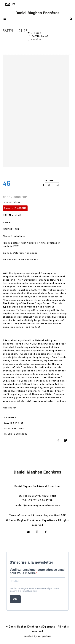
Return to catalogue (16, 434)
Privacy (37, 515)
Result (38, 33)
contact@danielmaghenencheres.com (37, 505)
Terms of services (20, 515)
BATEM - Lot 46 (40, 36)
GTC (63, 515)
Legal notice (51, 515)
